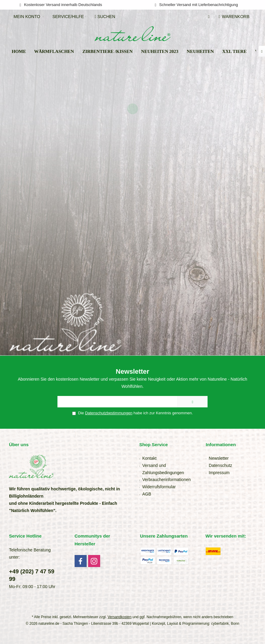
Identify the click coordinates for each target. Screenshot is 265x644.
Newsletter (219, 458)
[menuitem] (235, 17)
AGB (147, 494)
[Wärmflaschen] (54, 52)
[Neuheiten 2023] (160, 52)
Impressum (219, 473)
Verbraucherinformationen (166, 480)
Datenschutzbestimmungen (109, 413)
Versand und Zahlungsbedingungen (163, 469)
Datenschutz (220, 465)
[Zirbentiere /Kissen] (108, 52)
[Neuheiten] (200, 52)
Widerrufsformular (159, 487)
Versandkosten (120, 617)
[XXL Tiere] (234, 52)
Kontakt (149, 458)
